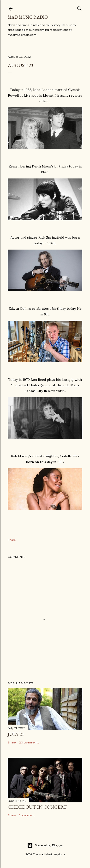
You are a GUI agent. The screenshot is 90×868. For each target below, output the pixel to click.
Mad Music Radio (28, 17)
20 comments (29, 742)
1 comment (27, 815)
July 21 (16, 734)
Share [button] (12, 540)
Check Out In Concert (37, 807)
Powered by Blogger (45, 845)
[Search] (79, 8)
